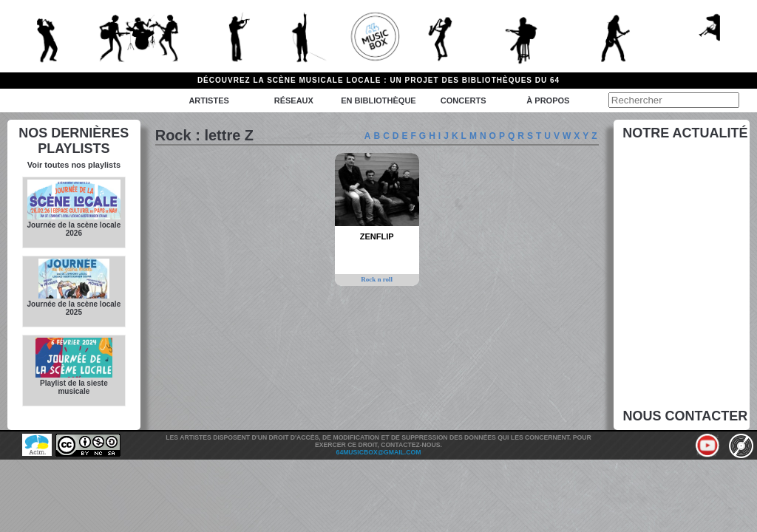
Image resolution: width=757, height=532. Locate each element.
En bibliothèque (378, 100)
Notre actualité (685, 133)
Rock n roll (377, 279)
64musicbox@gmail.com (379, 452)
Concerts (464, 100)
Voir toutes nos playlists (74, 165)
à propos (548, 100)
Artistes (208, 100)
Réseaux (294, 100)
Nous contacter (686, 416)
